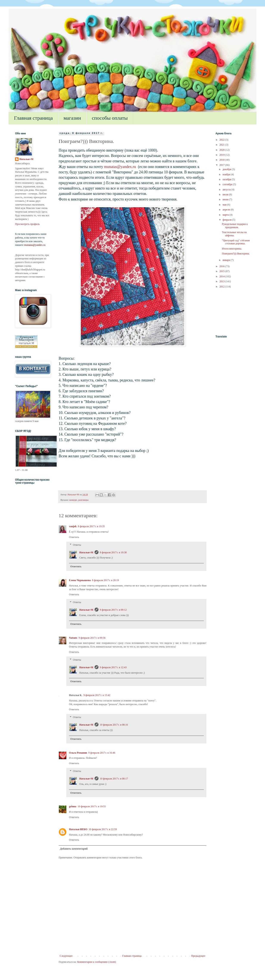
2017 (222, 165)
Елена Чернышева (80, 580)
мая (225, 205)
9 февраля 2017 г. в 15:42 (97, 695)
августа (227, 190)
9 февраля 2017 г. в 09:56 (92, 638)
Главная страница (33, 118)
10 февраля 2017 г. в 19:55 (92, 806)
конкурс (73, 500)
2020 (222, 150)
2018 (222, 160)
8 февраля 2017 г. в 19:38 (113, 552)
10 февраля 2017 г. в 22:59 (103, 829)
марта (226, 215)
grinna (73, 806)
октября (227, 179)
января (227, 260)
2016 (222, 266)
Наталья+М (86, 552)
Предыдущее (198, 956)
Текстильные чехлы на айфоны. (234, 234)
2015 (222, 271)
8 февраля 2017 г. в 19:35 (91, 526)
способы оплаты (110, 118)
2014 (222, 276)
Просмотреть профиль (27, 224)
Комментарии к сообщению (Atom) (97, 962)
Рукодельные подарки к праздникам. (235, 226)
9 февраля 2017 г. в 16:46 (102, 753)
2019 (222, 155)
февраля (227, 220)
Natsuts (73, 638)
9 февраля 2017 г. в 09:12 (113, 610)
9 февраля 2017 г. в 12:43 (113, 667)
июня (226, 199)
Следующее (66, 956)
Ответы (77, 545)
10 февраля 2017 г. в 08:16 (114, 725)
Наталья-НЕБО (78, 829)
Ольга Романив (78, 753)
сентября (228, 184)
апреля (227, 210)
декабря (227, 169)
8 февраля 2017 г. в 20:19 (105, 580)
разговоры (83, 500)
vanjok (73, 526)
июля (226, 194)
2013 (222, 281)
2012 (222, 287)
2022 (222, 140)
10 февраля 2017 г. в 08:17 (114, 779)
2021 (222, 145)
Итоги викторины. (232, 249)
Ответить (74, 537)
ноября (227, 174)
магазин (72, 118)
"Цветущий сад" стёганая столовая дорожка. (236, 242)
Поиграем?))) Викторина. (236, 254)
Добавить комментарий (74, 849)
